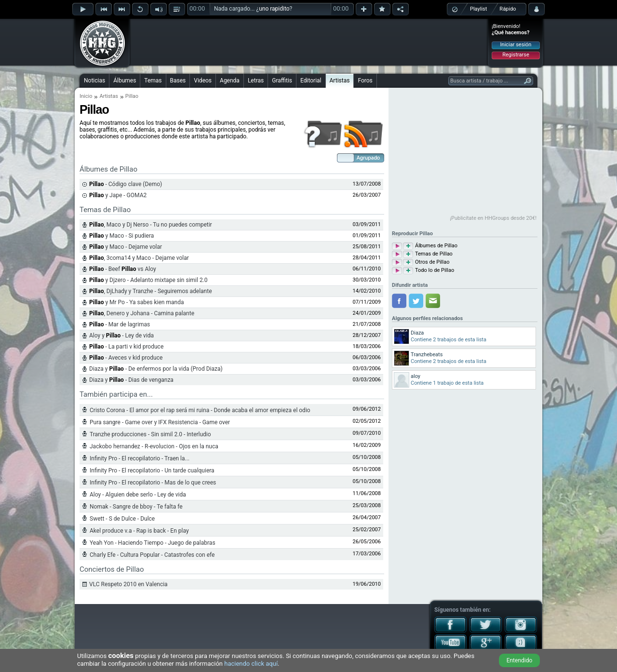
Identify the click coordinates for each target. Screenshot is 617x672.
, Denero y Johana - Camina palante (142, 313)
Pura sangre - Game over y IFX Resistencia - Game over (160, 422)
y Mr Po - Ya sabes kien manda (136, 302)
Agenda (230, 81)
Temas (153, 81)
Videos (203, 81)
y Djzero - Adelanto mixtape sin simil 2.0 (148, 280)
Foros (365, 81)
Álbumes (125, 81)
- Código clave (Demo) (126, 184)
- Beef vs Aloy (123, 269)
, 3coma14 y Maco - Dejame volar (139, 258)
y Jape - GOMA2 (118, 195)
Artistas (340, 81)
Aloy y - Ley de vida (121, 336)
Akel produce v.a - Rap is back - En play (139, 531)
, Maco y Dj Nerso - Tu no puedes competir (151, 225)
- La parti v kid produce (126, 347)
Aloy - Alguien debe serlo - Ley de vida (138, 495)
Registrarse (516, 55)
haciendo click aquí (251, 664)
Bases (178, 81)
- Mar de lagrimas (120, 324)
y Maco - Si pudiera (121, 236)
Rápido (508, 9)
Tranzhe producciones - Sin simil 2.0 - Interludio (150, 434)
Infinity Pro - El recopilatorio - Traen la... (140, 458)
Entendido (520, 660)
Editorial (311, 81)
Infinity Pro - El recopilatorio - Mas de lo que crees (153, 483)
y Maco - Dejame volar (126, 247)
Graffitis (282, 81)
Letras (256, 81)
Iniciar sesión (516, 45)
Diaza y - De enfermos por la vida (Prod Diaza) (156, 369)
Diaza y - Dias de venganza (131, 380)
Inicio (86, 96)
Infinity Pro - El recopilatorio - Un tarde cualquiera (152, 470)
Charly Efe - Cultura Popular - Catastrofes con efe (152, 555)
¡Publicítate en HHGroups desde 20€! (493, 218)
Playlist (478, 9)
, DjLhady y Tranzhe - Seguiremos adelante (151, 291)
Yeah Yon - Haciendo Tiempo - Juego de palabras (153, 543)
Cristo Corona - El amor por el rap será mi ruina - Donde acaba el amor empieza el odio (200, 410)
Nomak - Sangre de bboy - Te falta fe (136, 507)
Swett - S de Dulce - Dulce (122, 519)
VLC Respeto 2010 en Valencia (128, 584)
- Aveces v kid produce (126, 358)
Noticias (94, 81)
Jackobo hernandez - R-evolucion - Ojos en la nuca (154, 446)
